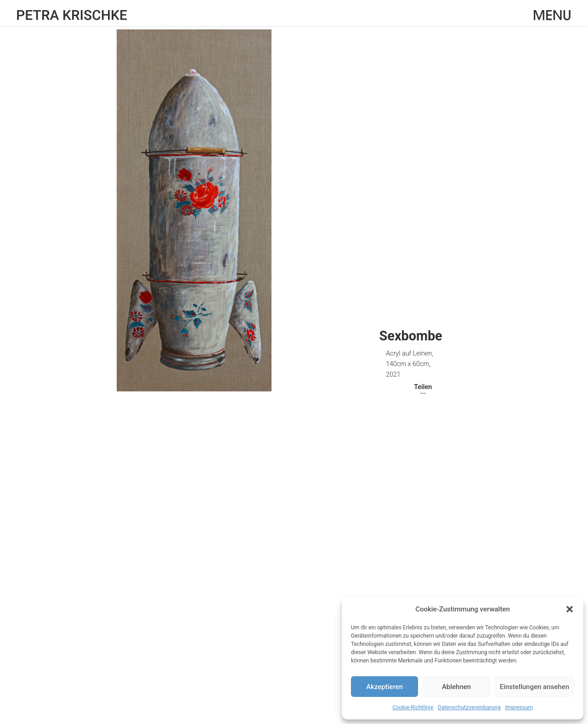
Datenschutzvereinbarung (469, 707)
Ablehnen (456, 687)
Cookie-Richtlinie (413, 707)
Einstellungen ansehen (534, 687)
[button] (570, 609)
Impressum (519, 707)
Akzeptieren (384, 687)
